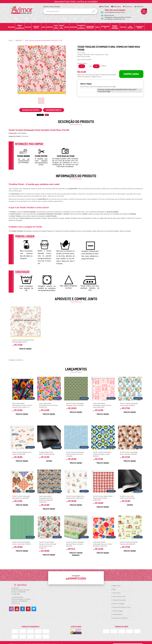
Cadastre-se (140, 7)
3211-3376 (16, 603)
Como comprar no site (119, 596)
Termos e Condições (119, 604)
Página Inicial (116, 586)
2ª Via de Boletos (118, 614)
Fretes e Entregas (118, 611)
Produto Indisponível (25, 322)
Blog (114, 589)
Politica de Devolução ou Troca (122, 607)
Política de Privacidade (119, 600)
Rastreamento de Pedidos (120, 618)
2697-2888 (16, 594)
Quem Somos (117, 593)
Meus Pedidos (105, 7)
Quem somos (117, 7)
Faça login (57, 7)
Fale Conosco (128, 7)
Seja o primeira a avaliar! (84, 59)
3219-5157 (109, 16)
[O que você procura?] (94, 11)
